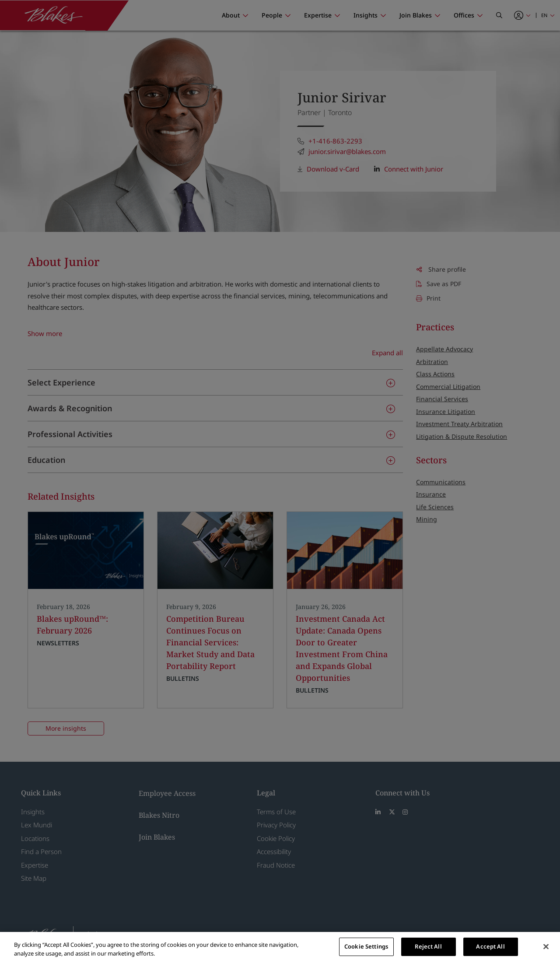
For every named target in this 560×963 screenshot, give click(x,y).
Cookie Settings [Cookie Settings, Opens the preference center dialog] (366, 946)
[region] (280, 947)
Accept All (490, 946)
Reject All (428, 946)
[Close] (546, 946)
